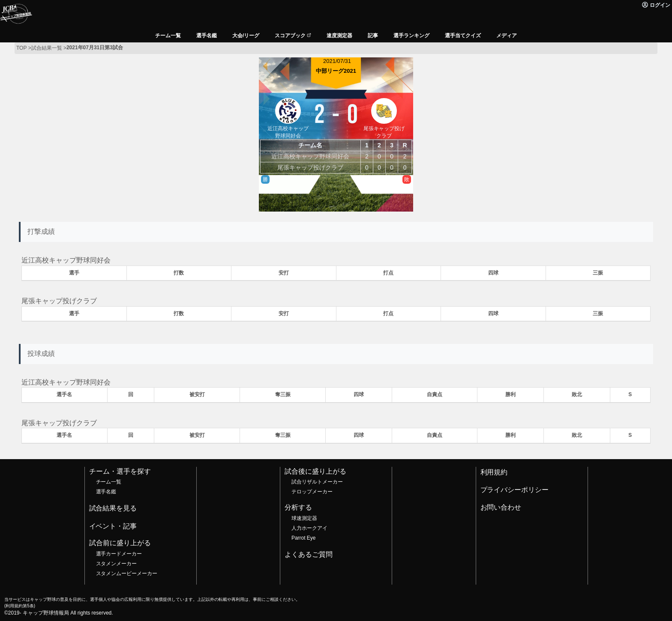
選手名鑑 (106, 492)
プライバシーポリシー (515, 490)
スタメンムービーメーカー (127, 573)
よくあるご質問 (309, 554)
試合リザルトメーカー (317, 482)
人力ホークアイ (309, 528)
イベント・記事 (113, 526)
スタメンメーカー (117, 564)
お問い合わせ (501, 507)
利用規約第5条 (19, 606)
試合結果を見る (113, 508)
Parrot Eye (303, 538)
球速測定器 (304, 518)
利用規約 (494, 472)
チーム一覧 (109, 482)
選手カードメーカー (119, 554)
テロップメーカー (312, 492)
